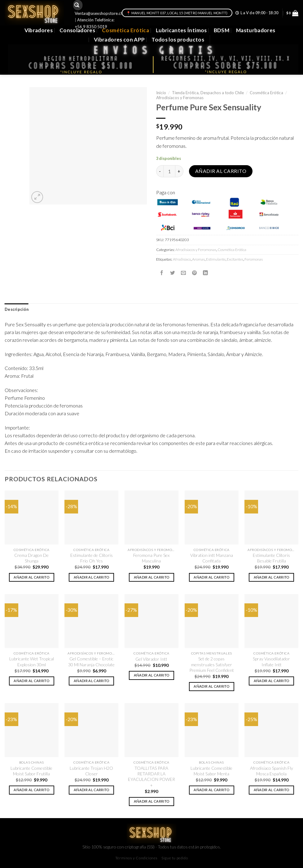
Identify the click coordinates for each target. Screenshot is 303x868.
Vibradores (39, 30)
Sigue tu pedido (175, 858)
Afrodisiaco (182, 259)
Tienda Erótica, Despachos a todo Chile (208, 93)
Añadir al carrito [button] (31, 577)
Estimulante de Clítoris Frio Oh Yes (92, 558)
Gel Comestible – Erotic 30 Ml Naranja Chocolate (91, 661)
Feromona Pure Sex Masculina (151, 558)
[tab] (17, 310)
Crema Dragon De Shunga (31, 558)
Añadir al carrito (221, 171)
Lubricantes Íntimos (181, 30)
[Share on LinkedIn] (205, 273)
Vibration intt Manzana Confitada (212, 558)
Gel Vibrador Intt (151, 659)
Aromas (198, 259)
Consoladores (77, 30)
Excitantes (235, 259)
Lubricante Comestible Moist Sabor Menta (211, 771)
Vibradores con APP (119, 40)
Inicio (161, 93)
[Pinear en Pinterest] (195, 273)
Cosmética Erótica (125, 30)
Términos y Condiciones (136, 858)
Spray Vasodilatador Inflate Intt (271, 661)
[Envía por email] (183, 273)
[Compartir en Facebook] (162, 273)
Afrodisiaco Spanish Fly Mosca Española (272, 771)
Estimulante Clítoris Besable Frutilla (271, 558)
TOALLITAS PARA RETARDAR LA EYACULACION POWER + (151, 777)
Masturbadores (256, 30)
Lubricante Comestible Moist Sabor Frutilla (31, 771)
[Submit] (77, 5)
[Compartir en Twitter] (173, 273)
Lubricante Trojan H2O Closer (91, 771)
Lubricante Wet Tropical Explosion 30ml (32, 661)
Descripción (17, 309)
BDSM (222, 30)
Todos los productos (178, 40)
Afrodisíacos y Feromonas (180, 98)
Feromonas (254, 259)
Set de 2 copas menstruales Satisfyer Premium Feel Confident (212, 664)
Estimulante (216, 259)
